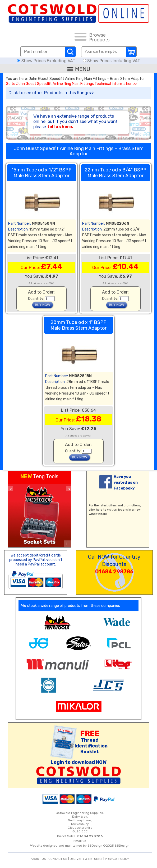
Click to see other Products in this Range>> (51, 93)
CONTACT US (58, 859)
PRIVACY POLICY (117, 859)
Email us (80, 841)
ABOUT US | (40, 859)
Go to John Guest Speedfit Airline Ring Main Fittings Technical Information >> (71, 84)
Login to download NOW (79, 762)
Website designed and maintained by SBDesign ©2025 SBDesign (80, 846)
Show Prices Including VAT (111, 61)
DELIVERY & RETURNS (86, 859)
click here (96, 510)
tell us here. (60, 127)
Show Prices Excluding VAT (47, 61)
